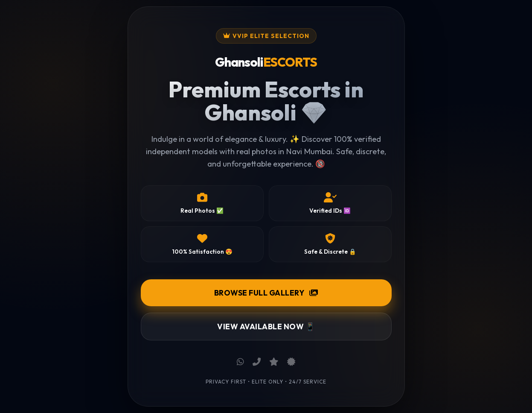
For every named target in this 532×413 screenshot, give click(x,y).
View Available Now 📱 (266, 327)
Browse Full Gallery (266, 293)
